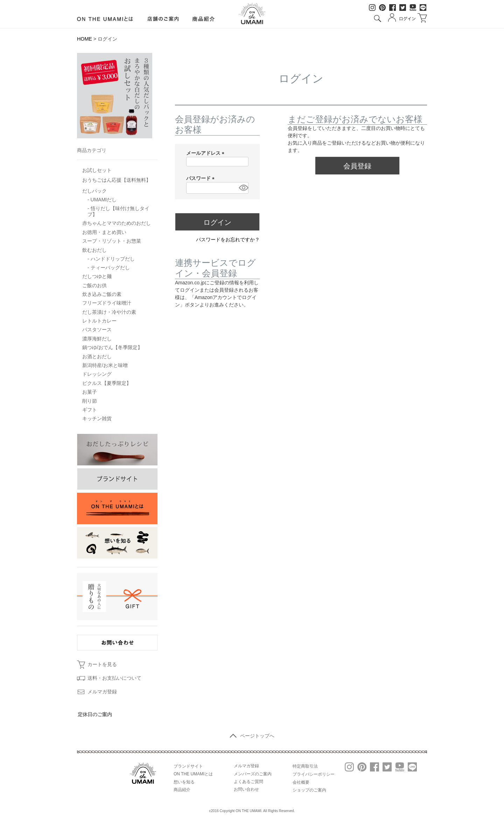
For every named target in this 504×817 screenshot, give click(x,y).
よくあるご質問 (248, 782)
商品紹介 (182, 790)
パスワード (202, 178)
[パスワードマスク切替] (243, 188)
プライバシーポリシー (314, 774)
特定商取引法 (305, 766)
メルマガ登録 (102, 692)
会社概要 (301, 782)
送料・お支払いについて (114, 678)
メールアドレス (206, 153)
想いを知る (184, 782)
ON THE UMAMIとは (193, 774)
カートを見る (102, 664)
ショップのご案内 (309, 790)
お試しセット (97, 170)
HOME (85, 39)
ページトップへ (252, 736)
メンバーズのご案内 (253, 774)
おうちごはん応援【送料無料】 (117, 180)
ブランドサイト (188, 766)
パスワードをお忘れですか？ (228, 240)
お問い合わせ (246, 789)
